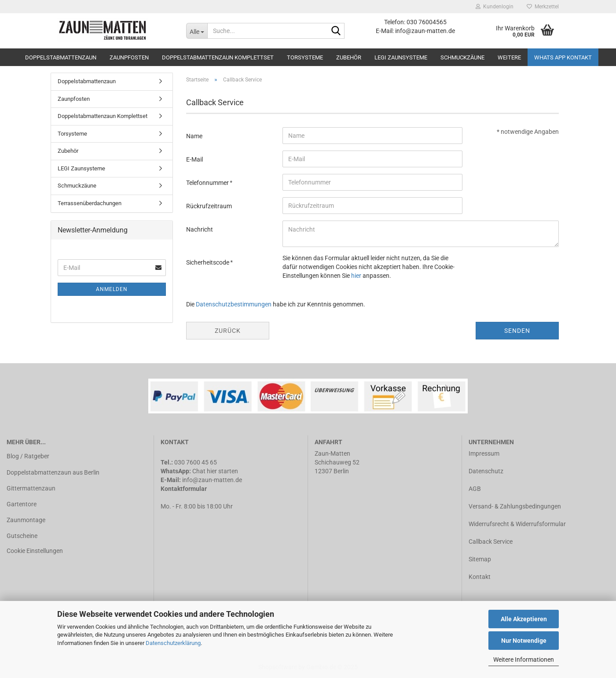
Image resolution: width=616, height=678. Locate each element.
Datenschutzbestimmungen (234, 304)
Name (194, 136)
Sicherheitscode (208, 262)
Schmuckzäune (462, 57)
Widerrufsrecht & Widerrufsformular (517, 524)
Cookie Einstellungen (35, 551)
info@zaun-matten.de (212, 480)
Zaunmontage (26, 520)
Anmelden (112, 289)
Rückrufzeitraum (209, 206)
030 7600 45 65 (196, 462)
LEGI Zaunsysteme (401, 57)
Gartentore (22, 504)
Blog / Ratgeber (28, 456)
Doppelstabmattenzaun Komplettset (218, 57)
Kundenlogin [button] (495, 7)
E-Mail (194, 159)
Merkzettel (543, 7)
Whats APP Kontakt (563, 57)
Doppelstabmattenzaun (61, 57)
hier (356, 276)
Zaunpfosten (129, 57)
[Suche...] (197, 31)
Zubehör (349, 57)
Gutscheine (22, 536)
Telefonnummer (208, 183)
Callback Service (491, 542)
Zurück (228, 331)
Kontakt (480, 577)
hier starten (222, 471)
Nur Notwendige (524, 641)
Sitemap (480, 559)
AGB (475, 489)
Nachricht (200, 229)
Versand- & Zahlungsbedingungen (515, 506)
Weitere (509, 57)
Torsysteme (305, 57)
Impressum (484, 453)
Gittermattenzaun (31, 488)
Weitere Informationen (524, 660)
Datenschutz (486, 471)
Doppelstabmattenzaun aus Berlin (53, 472)
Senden (517, 331)
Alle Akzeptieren (524, 619)
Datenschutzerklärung (173, 643)
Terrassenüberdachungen (90, 203)
